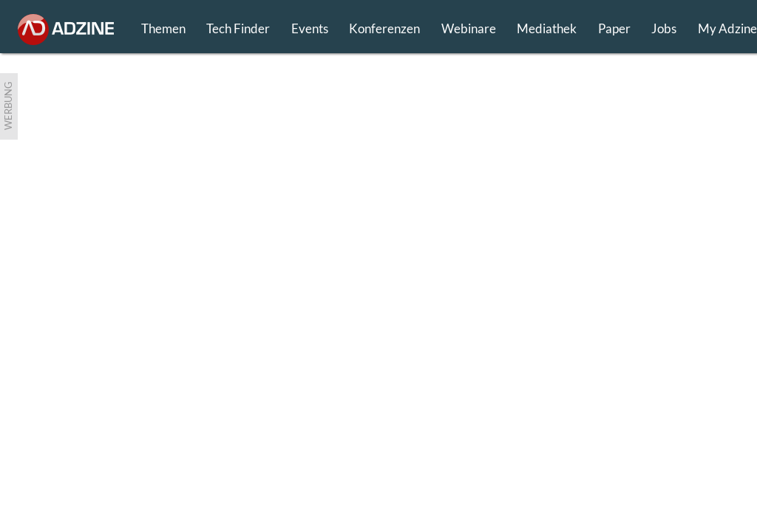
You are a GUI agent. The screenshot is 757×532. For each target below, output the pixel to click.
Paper (614, 28)
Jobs (664, 28)
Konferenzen (384, 28)
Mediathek (547, 28)
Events (310, 28)
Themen (163, 28)
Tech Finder (238, 28)
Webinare (469, 28)
